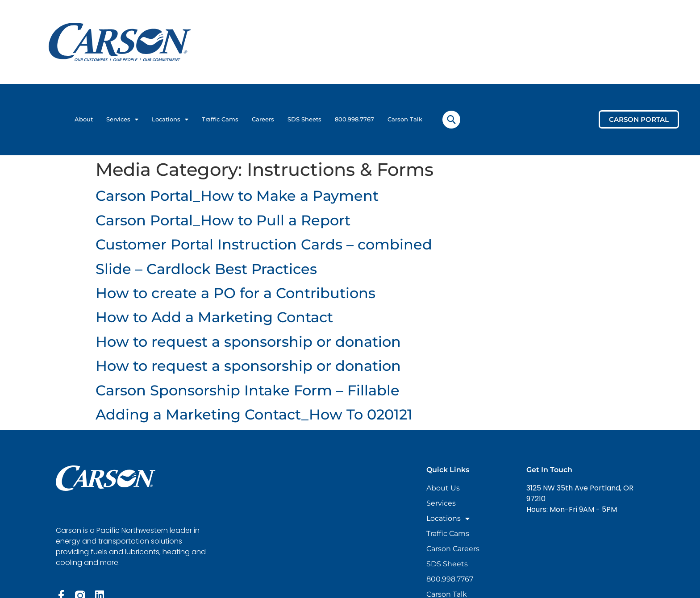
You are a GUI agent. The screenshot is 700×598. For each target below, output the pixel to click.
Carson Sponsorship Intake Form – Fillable (248, 390)
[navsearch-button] (451, 120)
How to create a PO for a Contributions (235, 293)
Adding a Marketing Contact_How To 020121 (254, 414)
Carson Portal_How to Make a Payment (237, 196)
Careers (263, 119)
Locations (170, 120)
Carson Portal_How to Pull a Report (223, 220)
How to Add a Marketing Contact (214, 317)
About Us (443, 488)
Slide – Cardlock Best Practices (206, 269)
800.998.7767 (354, 119)
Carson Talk (405, 119)
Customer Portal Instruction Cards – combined (264, 244)
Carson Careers (453, 549)
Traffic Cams (220, 119)
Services (122, 120)
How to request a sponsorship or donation (248, 342)
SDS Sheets (304, 119)
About (84, 119)
